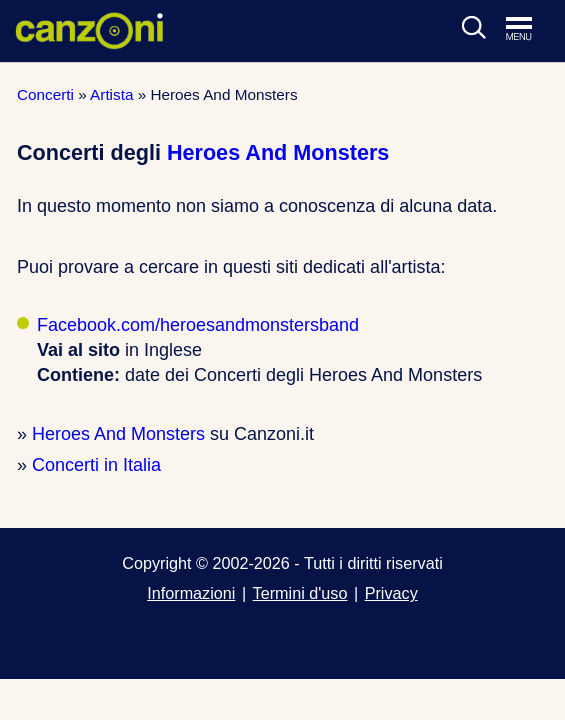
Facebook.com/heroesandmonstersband (198, 325)
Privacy (391, 593)
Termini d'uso (300, 593)
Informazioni (191, 593)
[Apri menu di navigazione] (529, 30)
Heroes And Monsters (278, 152)
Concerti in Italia (96, 465)
